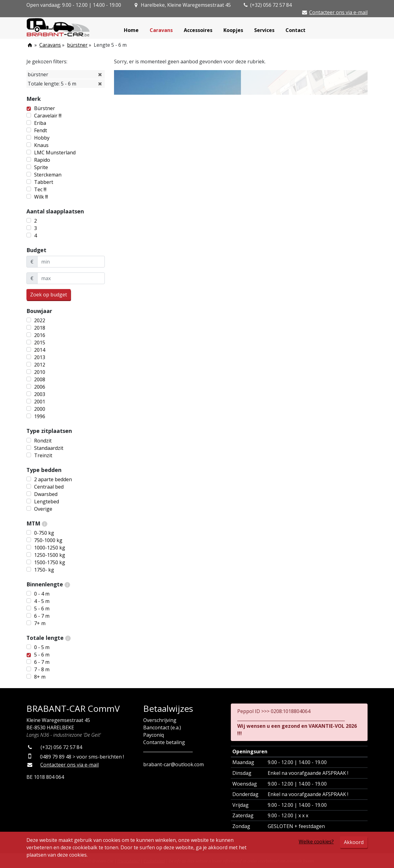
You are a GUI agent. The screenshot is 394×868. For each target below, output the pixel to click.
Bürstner (45, 108)
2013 (40, 357)
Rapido (42, 160)
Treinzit (43, 455)
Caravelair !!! (48, 116)
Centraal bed (49, 487)
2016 (40, 335)
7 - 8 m (42, 669)
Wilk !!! (41, 197)
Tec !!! (40, 189)
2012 (40, 365)
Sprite (41, 167)
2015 (40, 343)
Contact (295, 30)
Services (264, 30)
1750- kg (44, 570)
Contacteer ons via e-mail (338, 12)
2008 (40, 379)
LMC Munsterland (55, 153)
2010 (40, 372)
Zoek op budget (49, 295)
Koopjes (233, 30)
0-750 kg (44, 533)
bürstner (77, 45)
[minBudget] (71, 262)
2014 (40, 350)
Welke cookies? (316, 842)
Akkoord (354, 842)
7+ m (40, 623)
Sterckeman (48, 175)
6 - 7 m (42, 616)
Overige (43, 509)
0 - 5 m (42, 647)
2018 (40, 328)
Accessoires (198, 30)
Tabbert (44, 182)
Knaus (41, 145)
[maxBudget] (71, 278)
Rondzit (43, 441)
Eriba (40, 123)
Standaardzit (49, 448)
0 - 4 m (42, 594)
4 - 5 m (42, 601)
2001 (40, 402)
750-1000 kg (48, 540)
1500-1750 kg (50, 562)
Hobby (42, 138)
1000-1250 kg (50, 548)
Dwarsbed (46, 494)
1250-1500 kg (50, 555)
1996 (40, 416)
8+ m (40, 677)
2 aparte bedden (53, 479)
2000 (40, 409)
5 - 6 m (42, 608)
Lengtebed (47, 501)
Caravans (161, 30)
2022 (40, 320)
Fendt (41, 130)
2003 (40, 394)
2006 (40, 387)
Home (131, 30)
